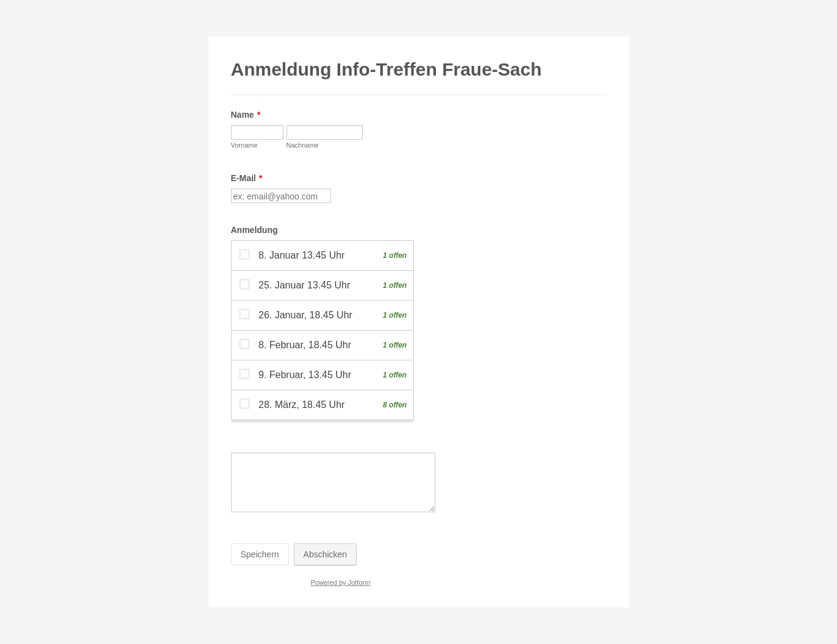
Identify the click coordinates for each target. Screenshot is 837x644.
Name (246, 115)
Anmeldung (255, 230)
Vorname (244, 145)
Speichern (260, 554)
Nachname (303, 145)
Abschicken (326, 554)
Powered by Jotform (340, 582)
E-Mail (247, 178)
